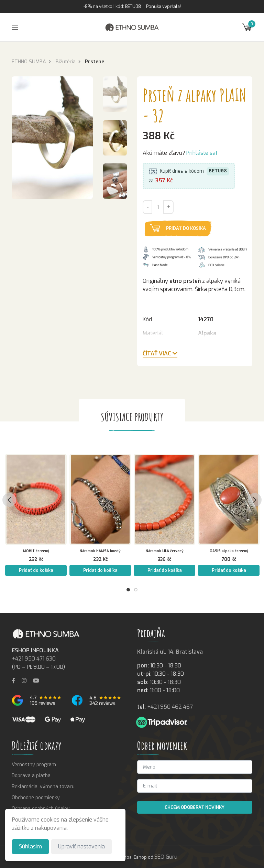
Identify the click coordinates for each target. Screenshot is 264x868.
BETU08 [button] (218, 172)
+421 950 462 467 (170, 707)
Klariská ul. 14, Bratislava (170, 652)
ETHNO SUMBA (29, 62)
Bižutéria (66, 62)
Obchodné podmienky (36, 798)
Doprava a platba (31, 776)
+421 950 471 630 (34, 659)
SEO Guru (166, 857)
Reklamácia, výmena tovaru (43, 787)
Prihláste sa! (202, 153)
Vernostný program (34, 765)
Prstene (95, 62)
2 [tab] (136, 590)
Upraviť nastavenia (81, 846)
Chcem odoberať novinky (195, 807)
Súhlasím (30, 846)
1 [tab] (128, 590)
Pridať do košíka (186, 228)
